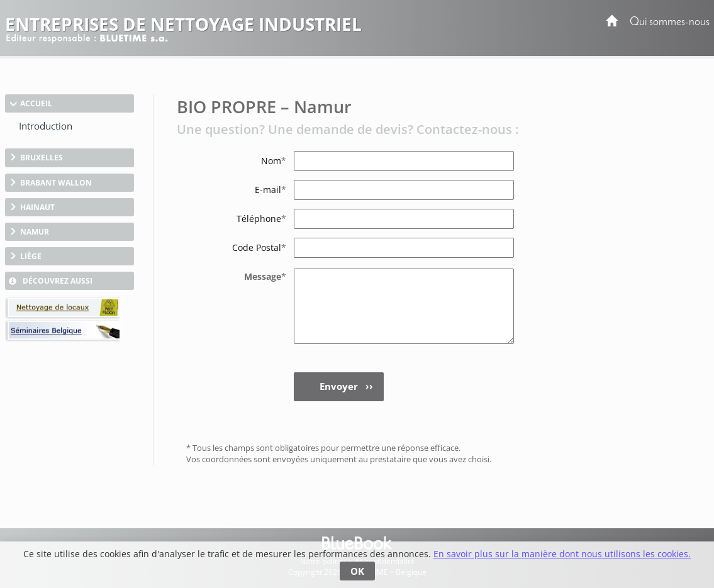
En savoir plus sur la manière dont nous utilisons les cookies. (562, 554)
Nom (274, 161)
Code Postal (259, 247)
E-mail (271, 190)
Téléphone (261, 219)
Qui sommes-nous (670, 22)
